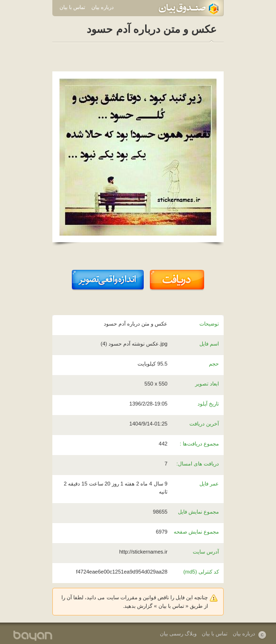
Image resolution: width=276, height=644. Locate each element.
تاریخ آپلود (208, 404)
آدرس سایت (206, 552)
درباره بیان (103, 7)
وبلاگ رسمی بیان (178, 634)
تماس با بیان (72, 7)
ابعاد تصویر (207, 384)
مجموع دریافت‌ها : (199, 444)
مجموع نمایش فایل (198, 512)
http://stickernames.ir (143, 552)
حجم (214, 364)
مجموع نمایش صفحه (196, 532)
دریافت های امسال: (198, 464)
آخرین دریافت (204, 424)
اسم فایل (209, 344)
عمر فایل (209, 484)
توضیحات (209, 324)
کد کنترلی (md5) (201, 572)
